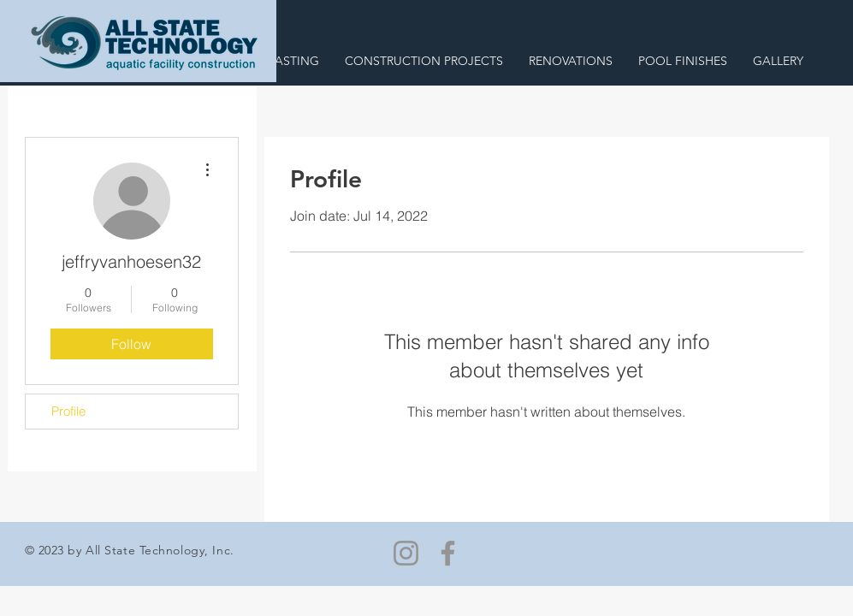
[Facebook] (448, 553)
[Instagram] (406, 553)
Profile (68, 411)
